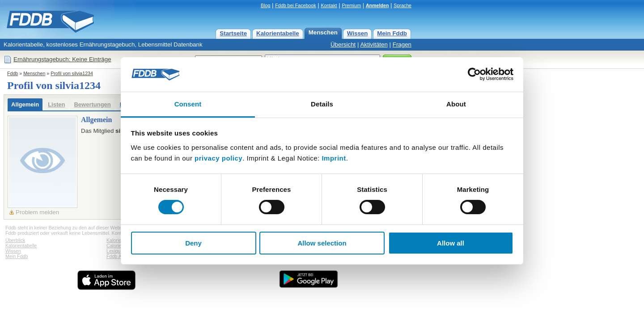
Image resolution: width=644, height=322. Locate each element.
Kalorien (115, 240)
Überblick (15, 240)
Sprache (402, 5)
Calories (115, 246)
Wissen (358, 33)
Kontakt (329, 5)
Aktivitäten (374, 44)
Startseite (233, 33)
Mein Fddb (392, 33)
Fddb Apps (118, 256)
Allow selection (322, 243)
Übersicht (343, 44)
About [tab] (456, 104)
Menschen (323, 32)
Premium (351, 5)
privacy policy (218, 158)
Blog (265, 5)
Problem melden (37, 212)
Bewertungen (92, 104)
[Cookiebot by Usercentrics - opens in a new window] (474, 74)
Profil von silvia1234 (72, 73)
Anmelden (377, 5)
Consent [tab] (188, 104)
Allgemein (25, 104)
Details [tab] (322, 104)
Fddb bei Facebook (295, 5)
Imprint (334, 158)
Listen (56, 104)
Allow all (451, 243)
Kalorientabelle (278, 33)
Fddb (13, 73)
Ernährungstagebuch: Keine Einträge (62, 59)
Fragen (402, 44)
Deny (193, 243)
